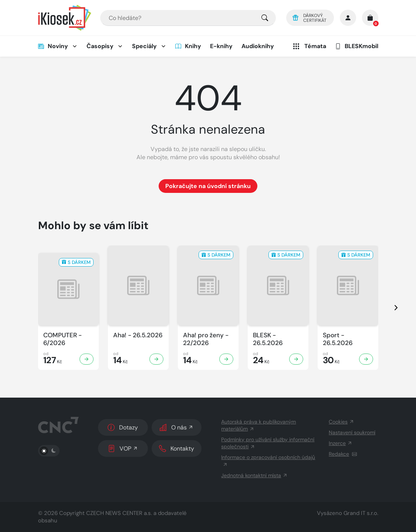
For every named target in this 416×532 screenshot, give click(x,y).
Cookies (341, 422)
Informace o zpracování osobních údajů (268, 461)
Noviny (53, 46)
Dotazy (123, 427)
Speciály (144, 46)
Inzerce (341, 443)
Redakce (343, 454)
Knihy (188, 46)
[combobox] (188, 18)
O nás (177, 427)
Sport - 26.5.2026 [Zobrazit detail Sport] (338, 339)
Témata (309, 46)
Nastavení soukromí (352, 432)
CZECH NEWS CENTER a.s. (119, 513)
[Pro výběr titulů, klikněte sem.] (265, 18)
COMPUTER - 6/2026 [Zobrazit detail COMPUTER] (62, 339)
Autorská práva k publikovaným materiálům (258, 425)
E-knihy (221, 46)
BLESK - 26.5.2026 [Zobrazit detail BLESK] (268, 339)
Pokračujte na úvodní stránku (208, 186)
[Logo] (65, 18)
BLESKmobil (357, 46)
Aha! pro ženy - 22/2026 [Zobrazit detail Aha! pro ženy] (206, 339)
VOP (123, 449)
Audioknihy (258, 46)
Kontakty (177, 449)
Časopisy (100, 46)
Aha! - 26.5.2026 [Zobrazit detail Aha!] (138, 335)
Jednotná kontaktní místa (254, 475)
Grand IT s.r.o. (361, 513)
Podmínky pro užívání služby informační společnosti (268, 443)
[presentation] (389, 308)
